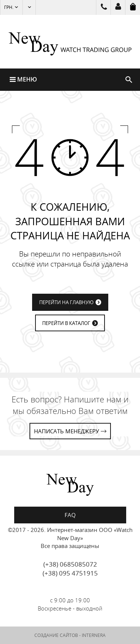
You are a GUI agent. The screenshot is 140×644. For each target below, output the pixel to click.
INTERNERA (94, 635)
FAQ (70, 515)
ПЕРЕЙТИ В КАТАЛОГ (66, 323)
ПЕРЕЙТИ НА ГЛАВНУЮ (66, 302)
